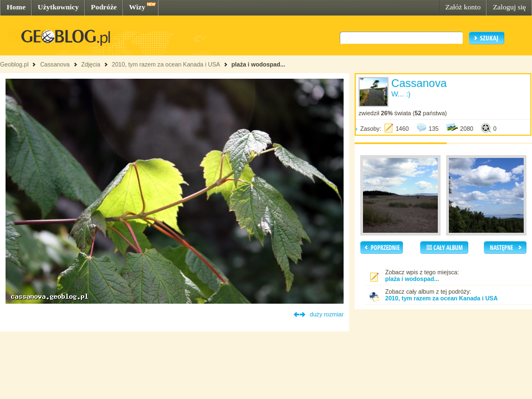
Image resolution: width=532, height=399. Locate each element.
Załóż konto (463, 7)
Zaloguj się (509, 7)
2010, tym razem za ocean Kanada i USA (166, 64)
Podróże (104, 7)
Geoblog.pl (14, 64)
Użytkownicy (58, 7)
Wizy (137, 7)
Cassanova (55, 64)
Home (16, 7)
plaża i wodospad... (258, 64)
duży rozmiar (327, 314)
